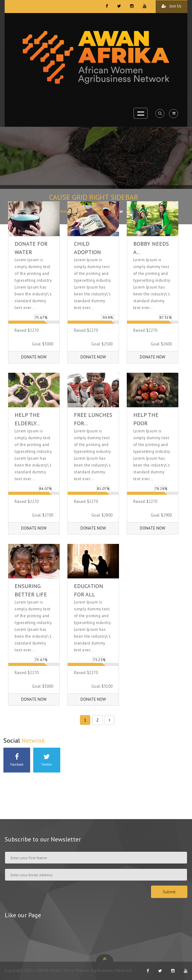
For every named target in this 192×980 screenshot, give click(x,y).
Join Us (171, 6)
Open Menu (141, 113)
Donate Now (34, 357)
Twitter (47, 760)
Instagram (77, 760)
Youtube (17, 788)
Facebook (17, 760)
